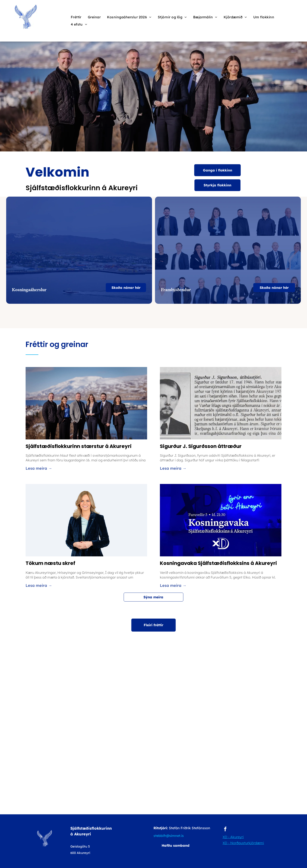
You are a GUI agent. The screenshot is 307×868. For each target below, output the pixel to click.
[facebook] (225, 830)
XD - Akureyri (233, 837)
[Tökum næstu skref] (86, 520)
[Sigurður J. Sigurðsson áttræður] (221, 403)
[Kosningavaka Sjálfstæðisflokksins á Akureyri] (221, 520)
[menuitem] (76, 17)
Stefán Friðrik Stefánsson (190, 828)
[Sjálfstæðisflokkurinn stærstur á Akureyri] (86, 403)
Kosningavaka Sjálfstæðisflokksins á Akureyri (218, 563)
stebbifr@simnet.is (169, 836)
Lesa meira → (39, 468)
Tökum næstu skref (50, 563)
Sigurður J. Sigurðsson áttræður (201, 446)
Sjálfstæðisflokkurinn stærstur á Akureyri (79, 446)
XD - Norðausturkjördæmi (243, 843)
